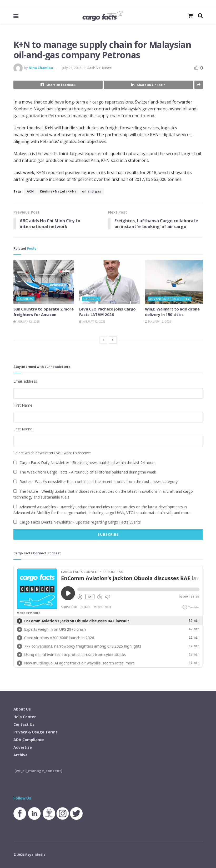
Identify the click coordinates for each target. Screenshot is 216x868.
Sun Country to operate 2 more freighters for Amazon (44, 312)
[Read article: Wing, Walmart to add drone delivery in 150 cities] (175, 282)
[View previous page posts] (103, 340)
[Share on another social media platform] (199, 85)
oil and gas (92, 191)
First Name (23, 405)
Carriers (25, 299)
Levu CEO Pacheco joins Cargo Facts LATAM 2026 (108, 312)
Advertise (23, 747)
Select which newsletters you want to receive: (52, 453)
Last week (24, 172)
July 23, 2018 (72, 68)
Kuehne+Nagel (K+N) (58, 191)
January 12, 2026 (27, 322)
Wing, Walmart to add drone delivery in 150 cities (172, 312)
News (107, 68)
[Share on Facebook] (58, 85)
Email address (25, 381)
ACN (30, 191)
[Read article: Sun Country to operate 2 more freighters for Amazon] (44, 282)
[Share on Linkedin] (149, 85)
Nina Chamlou (41, 68)
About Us (22, 709)
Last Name (23, 429)
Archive (94, 68)
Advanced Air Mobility (169, 299)
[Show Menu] (16, 16)
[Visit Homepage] (102, 16)
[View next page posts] (113, 340)
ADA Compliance (29, 739)
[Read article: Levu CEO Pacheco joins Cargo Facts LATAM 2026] (109, 282)
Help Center (25, 716)
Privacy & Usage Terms (36, 732)
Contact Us (24, 724)
